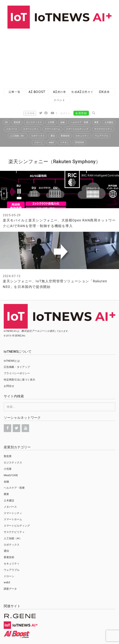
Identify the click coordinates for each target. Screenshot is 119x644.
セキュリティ (82, 136)
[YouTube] (25, 428)
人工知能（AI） (18, 136)
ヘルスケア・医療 (79, 122)
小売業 (51, 122)
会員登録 (81, 113)
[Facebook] (7, 428)
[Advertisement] (58, 57)
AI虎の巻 (60, 92)
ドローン (38, 142)
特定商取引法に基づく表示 (19, 380)
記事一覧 (15, 92)
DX (6, 122)
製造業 (17, 122)
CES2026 (79, 142)
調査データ (10, 589)
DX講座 (104, 92)
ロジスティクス (34, 122)
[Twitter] (16, 428)
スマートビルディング (77, 129)
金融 (62, 122)
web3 (51, 142)
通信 (53, 136)
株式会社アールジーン (34, 331)
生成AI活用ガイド (82, 92)
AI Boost (37, 92)
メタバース (12, 129)
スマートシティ (31, 129)
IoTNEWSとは (12, 361)
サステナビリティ (103, 129)
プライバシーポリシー (17, 373)
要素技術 (65, 136)
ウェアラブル (101, 136)
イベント (59, 100)
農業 (96, 122)
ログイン (65, 113)
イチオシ (64, 142)
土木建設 (109, 122)
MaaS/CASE (11, 475)
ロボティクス (38, 136)
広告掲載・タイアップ (17, 367)
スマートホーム (52, 129)
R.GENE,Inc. (19, 336)
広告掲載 (30, 113)
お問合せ (9, 386)
